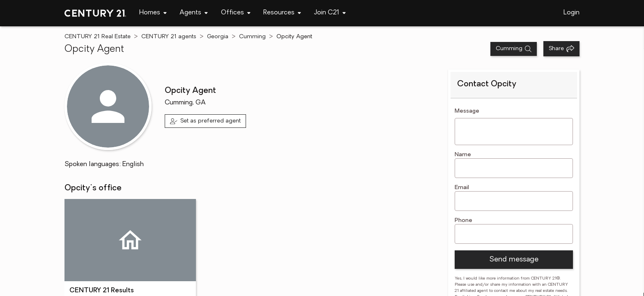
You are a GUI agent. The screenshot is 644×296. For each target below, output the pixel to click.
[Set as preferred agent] (206, 121)
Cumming (252, 37)
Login (572, 13)
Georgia (218, 37)
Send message (514, 260)
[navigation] (153, 13)
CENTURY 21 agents (169, 37)
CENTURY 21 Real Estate (98, 37)
